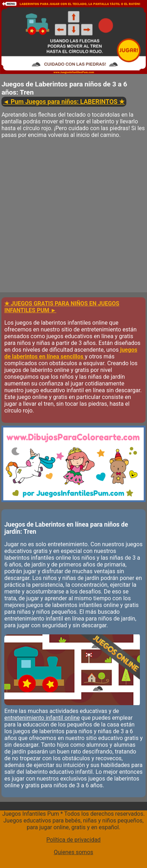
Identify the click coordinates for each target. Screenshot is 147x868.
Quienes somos (73, 852)
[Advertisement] (73, 219)
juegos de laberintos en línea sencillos (71, 353)
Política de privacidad (73, 840)
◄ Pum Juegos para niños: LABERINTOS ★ (64, 102)
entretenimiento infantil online (42, 718)
